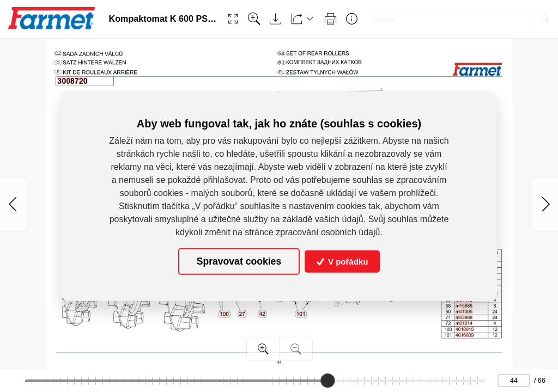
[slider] (328, 381)
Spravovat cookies (239, 261)
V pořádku (342, 262)
